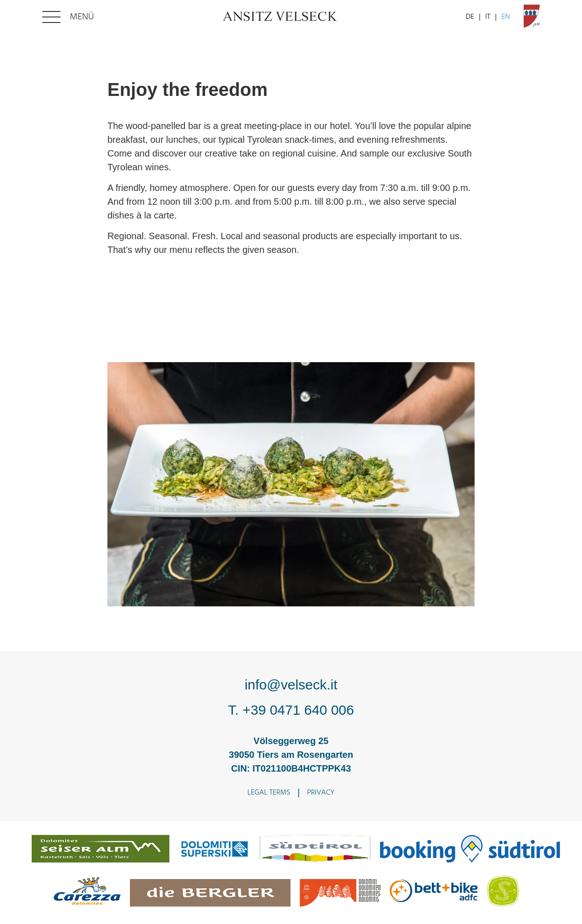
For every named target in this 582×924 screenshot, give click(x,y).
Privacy (321, 793)
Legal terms (269, 793)
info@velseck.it (291, 685)
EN (506, 17)
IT (488, 17)
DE (470, 17)
